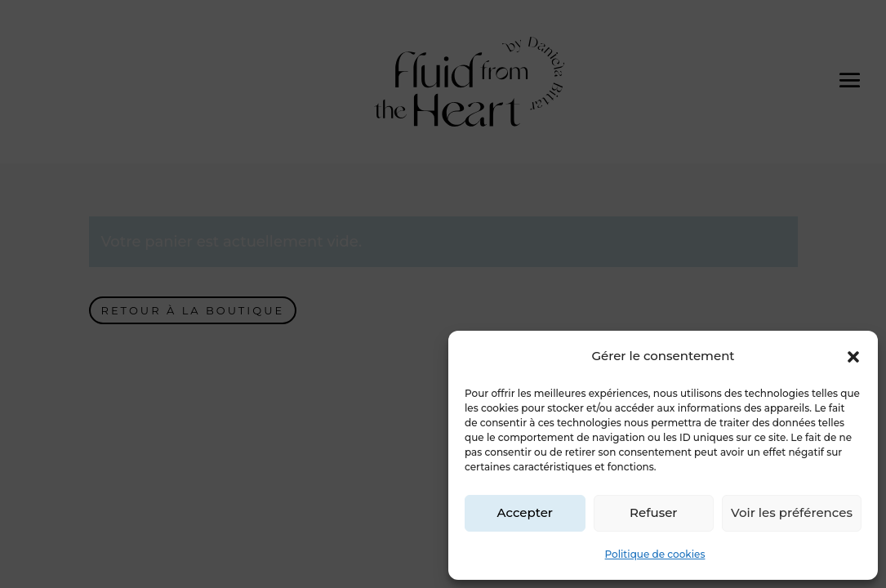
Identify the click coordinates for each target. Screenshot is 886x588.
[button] (853, 357)
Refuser (653, 512)
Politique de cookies (655, 554)
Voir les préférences (792, 512)
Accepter (525, 512)
